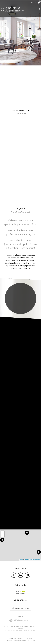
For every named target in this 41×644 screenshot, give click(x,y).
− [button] (3, 535)
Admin (20, 632)
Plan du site (8, 630)
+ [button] (3, 532)
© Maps (27, 560)
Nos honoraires (28, 630)
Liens (35, 630)
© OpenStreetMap (36, 560)
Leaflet (21, 560)
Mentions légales (17, 630)
